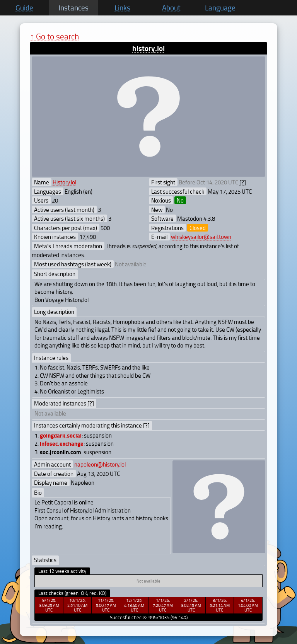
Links (122, 8)
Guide (24, 8)
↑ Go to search (54, 36)
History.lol (64, 182)
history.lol (148, 48)
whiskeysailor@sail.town (201, 237)
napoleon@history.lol (100, 464)
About (171, 8)
